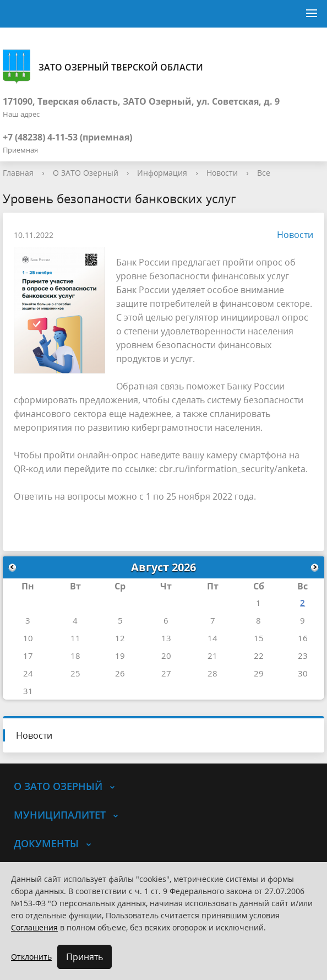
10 (28, 638)
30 (303, 673)
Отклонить (31, 957)
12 (120, 638)
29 (259, 673)
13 (166, 638)
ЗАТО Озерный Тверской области (103, 67)
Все (264, 173)
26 (120, 673)
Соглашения (34, 927)
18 (75, 656)
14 (212, 638)
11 (75, 638)
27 (166, 673)
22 (259, 656)
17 (28, 656)
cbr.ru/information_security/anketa (232, 469)
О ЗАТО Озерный (86, 173)
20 (166, 656)
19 (120, 656)
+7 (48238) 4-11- (35, 137)
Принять (85, 957)
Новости (222, 173)
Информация (162, 173)
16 (303, 638)
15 (259, 638)
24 (28, 673)
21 (212, 656)
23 (303, 656)
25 (75, 673)
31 (28, 691)
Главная (18, 173)
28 (212, 673)
